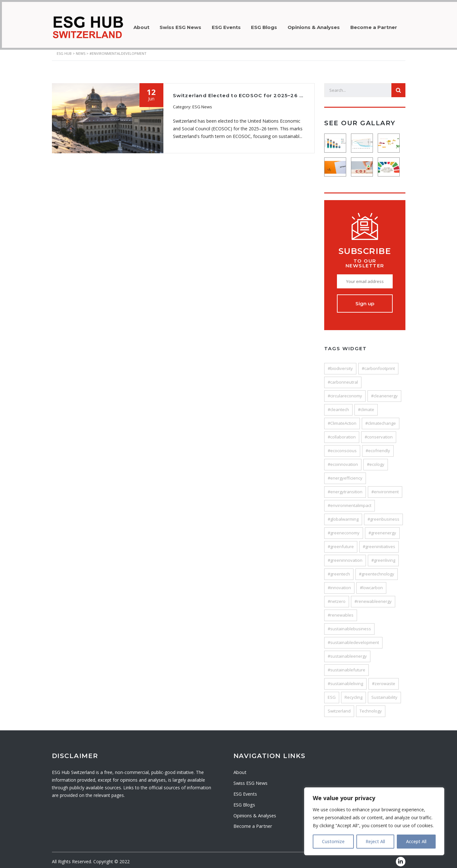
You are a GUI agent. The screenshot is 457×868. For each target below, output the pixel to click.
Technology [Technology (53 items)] (371, 707)
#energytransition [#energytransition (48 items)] (345, 488)
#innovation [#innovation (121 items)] (339, 584)
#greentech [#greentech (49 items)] (339, 570)
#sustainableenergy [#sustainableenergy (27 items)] (347, 652)
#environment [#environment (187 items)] (385, 488)
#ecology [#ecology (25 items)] (376, 460)
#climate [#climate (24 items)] (366, 406)
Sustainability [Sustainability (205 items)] (384, 693)
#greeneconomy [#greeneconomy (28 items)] (344, 529)
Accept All (416, 841)
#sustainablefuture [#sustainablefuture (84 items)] (346, 666)
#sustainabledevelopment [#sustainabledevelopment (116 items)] (353, 639)
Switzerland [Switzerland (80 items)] (339, 707)
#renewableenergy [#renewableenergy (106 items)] (373, 597)
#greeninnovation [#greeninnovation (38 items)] (345, 556)
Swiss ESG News (184, 25)
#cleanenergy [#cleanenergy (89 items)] (384, 392)
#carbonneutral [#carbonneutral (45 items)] (343, 378)
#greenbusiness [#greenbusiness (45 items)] (383, 515)
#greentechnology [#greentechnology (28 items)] (377, 570)
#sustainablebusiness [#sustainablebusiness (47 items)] (349, 625)
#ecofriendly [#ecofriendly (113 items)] (378, 447)
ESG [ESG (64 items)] (332, 693)
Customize (333, 841)
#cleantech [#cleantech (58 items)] (338, 406)
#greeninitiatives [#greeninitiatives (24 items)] (379, 543)
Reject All (375, 841)
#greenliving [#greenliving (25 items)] (383, 556)
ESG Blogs (272, 25)
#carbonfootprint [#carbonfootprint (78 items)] (378, 365)
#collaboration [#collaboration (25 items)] (342, 433)
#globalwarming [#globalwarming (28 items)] (343, 515)
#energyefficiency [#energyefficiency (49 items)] (345, 474)
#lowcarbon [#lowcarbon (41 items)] (371, 584)
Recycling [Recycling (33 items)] (353, 693)
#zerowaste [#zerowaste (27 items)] (384, 680)
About (142, 25)
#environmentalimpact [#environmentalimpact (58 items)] (350, 502)
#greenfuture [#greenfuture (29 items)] (341, 543)
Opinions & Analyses (324, 25)
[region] (374, 821)
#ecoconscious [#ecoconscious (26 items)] (342, 447)
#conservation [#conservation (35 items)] (379, 433)
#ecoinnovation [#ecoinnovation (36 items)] (343, 460)
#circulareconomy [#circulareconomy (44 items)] (345, 392)
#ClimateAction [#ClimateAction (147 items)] (342, 419)
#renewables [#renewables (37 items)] (341, 611)
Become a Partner (386, 25)
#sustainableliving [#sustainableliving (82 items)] (345, 680)
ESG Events (232, 25)
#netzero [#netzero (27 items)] (337, 597)
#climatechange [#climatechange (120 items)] (381, 419)
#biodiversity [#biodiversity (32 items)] (340, 365)
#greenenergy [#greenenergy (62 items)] (382, 529)
